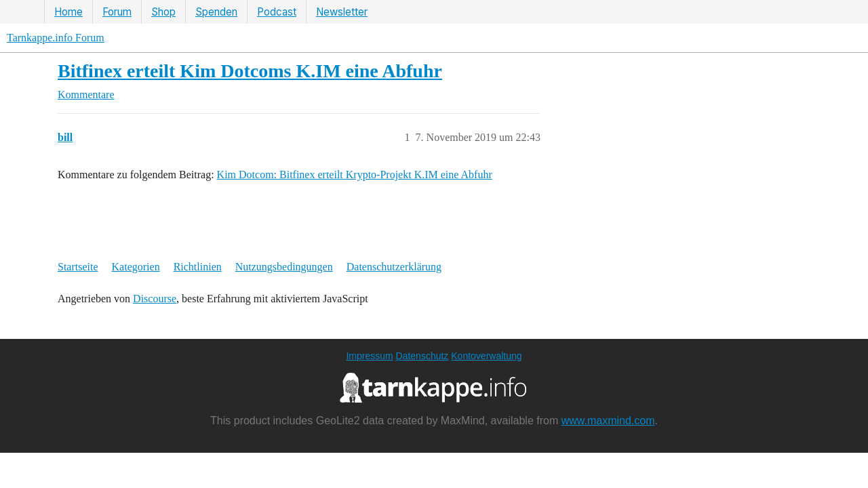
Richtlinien (198, 267)
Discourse (155, 299)
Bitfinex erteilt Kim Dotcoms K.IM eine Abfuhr (250, 71)
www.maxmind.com (608, 421)
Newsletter (342, 12)
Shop (163, 12)
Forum (117, 12)
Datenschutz (422, 356)
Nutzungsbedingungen (284, 267)
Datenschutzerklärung (394, 267)
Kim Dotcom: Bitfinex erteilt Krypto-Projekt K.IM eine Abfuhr (355, 175)
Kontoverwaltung (486, 356)
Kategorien (136, 267)
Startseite (78, 267)
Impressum (369, 356)
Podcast (277, 12)
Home (68, 12)
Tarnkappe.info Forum (56, 38)
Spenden (216, 12)
